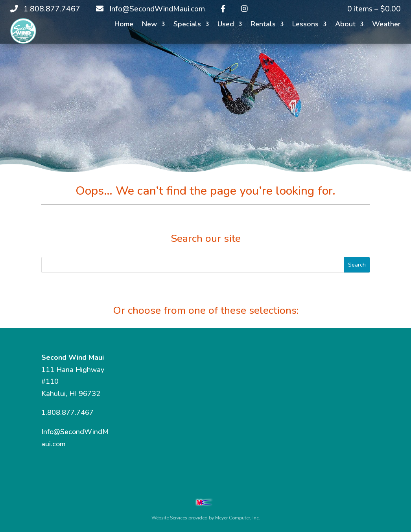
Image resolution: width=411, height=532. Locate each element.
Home (124, 25)
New (149, 25)
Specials (187, 25)
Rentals (263, 25)
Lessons (305, 25)
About (345, 25)
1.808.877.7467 (67, 412)
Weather (386, 25)
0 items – (374, 9)
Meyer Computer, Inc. (238, 518)
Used (226, 25)
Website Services (169, 518)
